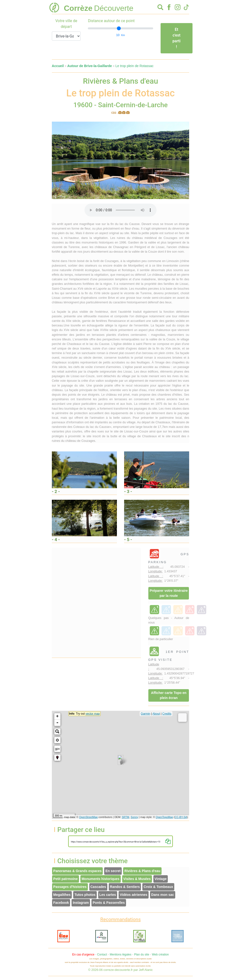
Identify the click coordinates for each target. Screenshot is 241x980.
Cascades (98, 887)
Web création (160, 955)
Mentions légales (120, 955)
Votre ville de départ (66, 24)
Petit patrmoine (66, 879)
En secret (113, 871)
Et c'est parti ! (177, 38)
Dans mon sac (163, 895)
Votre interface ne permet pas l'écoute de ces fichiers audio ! (120, 210)
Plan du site (142, 955)
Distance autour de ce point (111, 21)
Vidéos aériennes (134, 895)
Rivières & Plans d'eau (142, 871)
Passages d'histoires (70, 887)
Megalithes (62, 895)
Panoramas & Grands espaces (78, 871)
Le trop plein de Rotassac (135, 66)
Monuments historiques (101, 879)
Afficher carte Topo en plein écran (169, 695)
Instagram (81, 903)
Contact (102, 955)
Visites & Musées (137, 879)
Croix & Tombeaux (158, 887)
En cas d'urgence (83, 955)
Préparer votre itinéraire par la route (169, 593)
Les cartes (108, 895)
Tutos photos (85, 895)
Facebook (61, 903)
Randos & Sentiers (125, 887)
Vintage (161, 879)
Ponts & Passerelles (109, 903)
